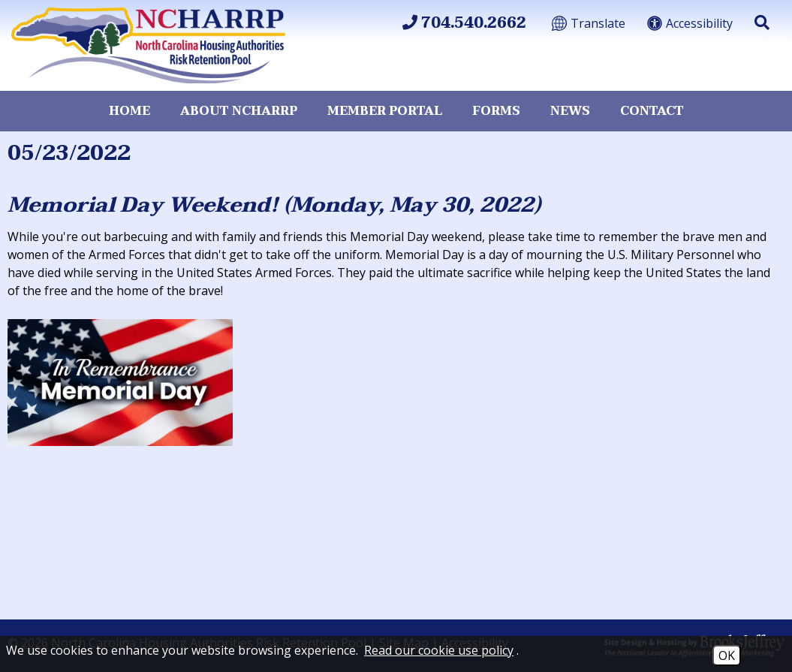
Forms (496, 111)
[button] (762, 23)
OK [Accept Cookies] (727, 655)
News (570, 111)
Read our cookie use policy (439, 650)
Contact (652, 111)
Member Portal (385, 111)
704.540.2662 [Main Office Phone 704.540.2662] (464, 23)
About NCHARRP (239, 111)
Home (129, 111)
